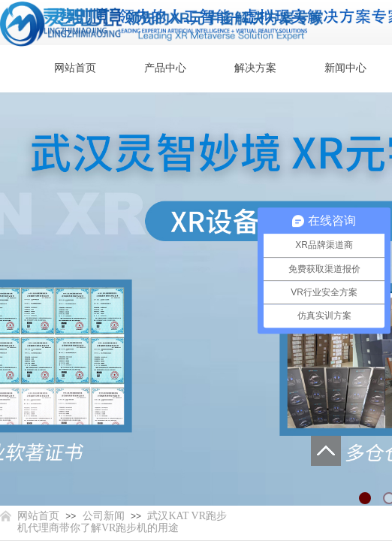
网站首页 (75, 68)
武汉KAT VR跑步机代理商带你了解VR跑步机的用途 (122, 522)
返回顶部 (326, 451)
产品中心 (165, 68)
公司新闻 (104, 516)
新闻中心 (345, 68)
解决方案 (255, 68)
